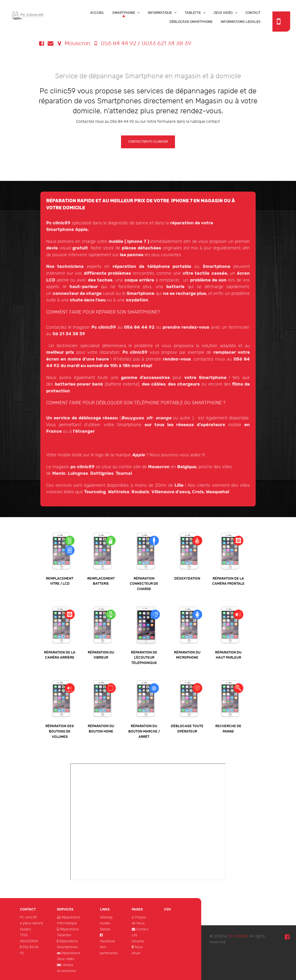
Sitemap (106, 917)
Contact (142, 929)
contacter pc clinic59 (148, 142)
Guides (105, 923)
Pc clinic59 (28, 917)
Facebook (108, 941)
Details (105, 929)
